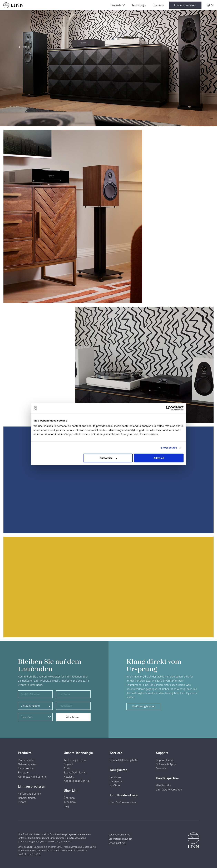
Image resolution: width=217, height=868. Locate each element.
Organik (68, 764)
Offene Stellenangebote (124, 760)
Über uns (158, 5)
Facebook (115, 777)
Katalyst (69, 777)
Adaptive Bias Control (77, 781)
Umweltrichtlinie (117, 843)
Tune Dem (70, 802)
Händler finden (27, 798)
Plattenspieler (26, 760)
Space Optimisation (75, 772)
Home (25, 47)
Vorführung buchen (144, 706)
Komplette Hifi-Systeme (32, 777)
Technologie (139, 5)
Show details (169, 448)
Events (22, 802)
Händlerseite (164, 785)
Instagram (116, 781)
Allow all (159, 458)
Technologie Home (75, 760)
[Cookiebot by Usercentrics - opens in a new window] (168, 408)
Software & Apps (166, 764)
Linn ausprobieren (185, 5)
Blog (66, 806)
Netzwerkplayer (27, 764)
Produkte (118, 5)
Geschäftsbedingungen (120, 839)
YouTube (115, 785)
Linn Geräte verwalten (123, 802)
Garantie (161, 768)
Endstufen (24, 772)
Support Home (165, 760)
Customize (108, 458)
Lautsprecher (26, 768)
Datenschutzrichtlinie (119, 835)
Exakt (67, 768)
